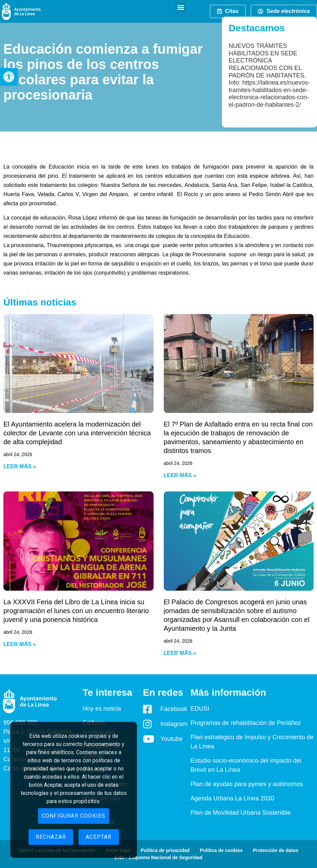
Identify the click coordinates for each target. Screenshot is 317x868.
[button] (9, 77)
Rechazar (51, 837)
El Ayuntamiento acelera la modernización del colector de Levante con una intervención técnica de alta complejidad (77, 433)
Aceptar (99, 837)
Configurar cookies (74, 816)
